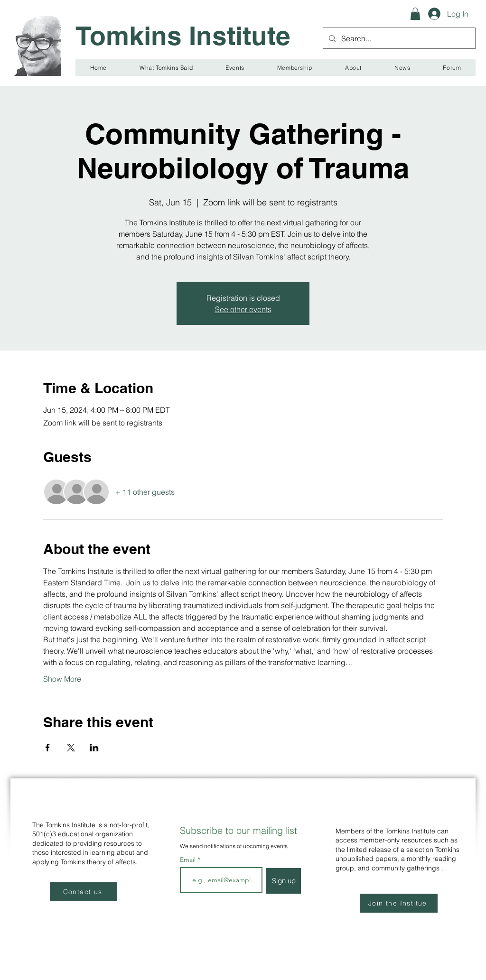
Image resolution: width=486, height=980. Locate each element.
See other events (243, 309)
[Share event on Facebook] (48, 748)
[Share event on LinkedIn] (94, 748)
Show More (62, 679)
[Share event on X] (71, 748)
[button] (415, 14)
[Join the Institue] (399, 903)
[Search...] (398, 38)
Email (189, 860)
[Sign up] (284, 881)
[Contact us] (84, 892)
